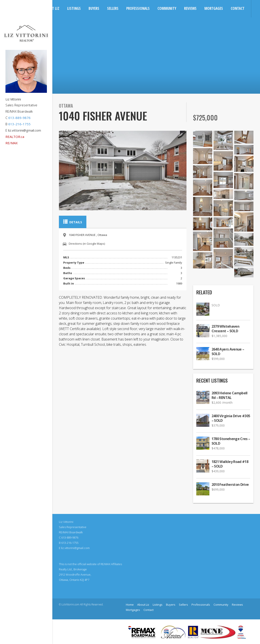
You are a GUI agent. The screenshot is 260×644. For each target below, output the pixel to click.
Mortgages (214, 8)
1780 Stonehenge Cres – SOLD (231, 441)
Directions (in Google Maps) (87, 244)
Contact (238, 8)
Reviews (190, 8)
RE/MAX (12, 143)
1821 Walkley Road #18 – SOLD (230, 464)
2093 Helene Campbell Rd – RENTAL (230, 395)
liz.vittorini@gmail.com (25, 130)
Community (167, 8)
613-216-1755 (19, 124)
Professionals (138, 8)
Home (130, 605)
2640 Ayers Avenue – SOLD (228, 352)
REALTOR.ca (15, 137)
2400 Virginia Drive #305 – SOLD (231, 418)
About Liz (143, 605)
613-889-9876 (19, 118)
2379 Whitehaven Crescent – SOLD (225, 329)
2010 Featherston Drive (230, 485)
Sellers (113, 8)
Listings (74, 8)
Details (73, 222)
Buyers (94, 8)
